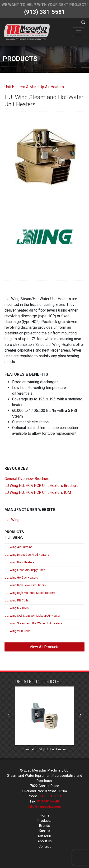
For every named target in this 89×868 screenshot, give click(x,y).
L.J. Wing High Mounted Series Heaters (30, 593)
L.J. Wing (12, 520)
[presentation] (9, 716)
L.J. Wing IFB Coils (16, 601)
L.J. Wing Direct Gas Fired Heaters (27, 555)
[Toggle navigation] (79, 32)
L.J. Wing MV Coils (17, 608)
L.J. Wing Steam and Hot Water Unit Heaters (33, 623)
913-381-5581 (50, 796)
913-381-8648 (48, 801)
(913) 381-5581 (45, 12)
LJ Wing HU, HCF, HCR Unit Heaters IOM (38, 492)
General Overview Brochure (27, 479)
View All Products (44, 647)
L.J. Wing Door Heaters (19, 562)
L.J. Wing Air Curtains (19, 547)
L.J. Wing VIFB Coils (17, 631)
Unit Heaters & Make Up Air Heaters (34, 87)
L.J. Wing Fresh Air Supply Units (25, 570)
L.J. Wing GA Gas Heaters (21, 578)
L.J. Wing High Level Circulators (25, 585)
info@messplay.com (44, 807)
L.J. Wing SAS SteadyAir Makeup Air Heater (32, 616)
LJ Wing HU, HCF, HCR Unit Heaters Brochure (42, 486)
